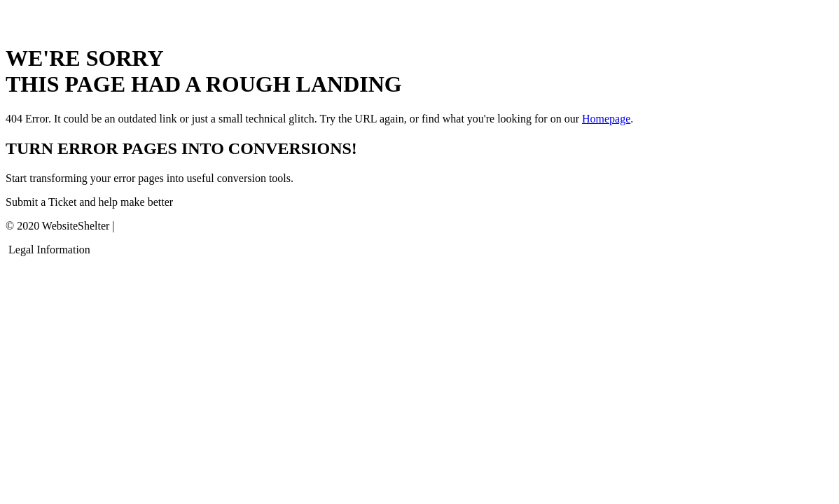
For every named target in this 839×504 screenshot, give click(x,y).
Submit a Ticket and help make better (89, 202)
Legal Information (49, 250)
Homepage (606, 119)
